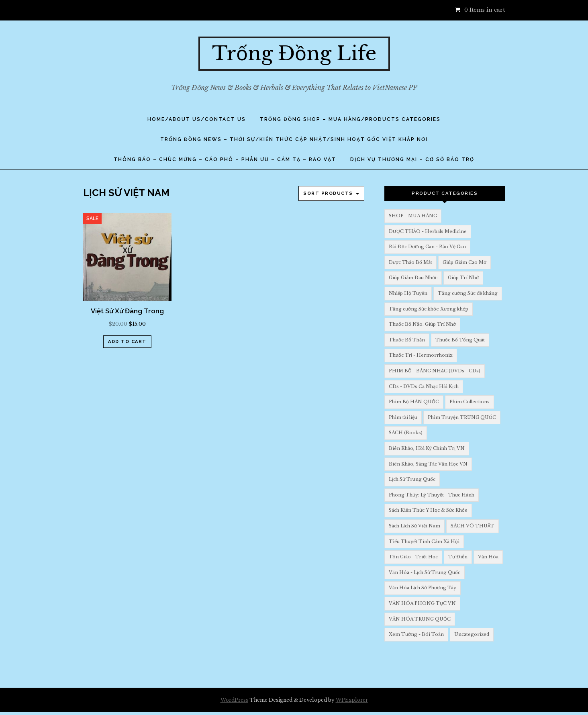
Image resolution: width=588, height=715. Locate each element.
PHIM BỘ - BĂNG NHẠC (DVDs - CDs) (435, 371)
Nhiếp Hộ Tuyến (408, 293)
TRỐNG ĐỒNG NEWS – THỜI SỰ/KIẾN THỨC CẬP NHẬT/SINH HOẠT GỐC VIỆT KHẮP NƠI (294, 139)
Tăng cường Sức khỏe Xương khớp (429, 309)
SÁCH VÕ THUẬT (473, 526)
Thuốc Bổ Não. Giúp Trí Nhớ (422, 324)
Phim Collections (470, 402)
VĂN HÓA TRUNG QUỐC (420, 619)
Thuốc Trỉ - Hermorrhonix (421, 355)
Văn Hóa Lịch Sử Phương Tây (423, 588)
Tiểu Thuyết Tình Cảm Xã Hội (424, 541)
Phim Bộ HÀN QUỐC (414, 402)
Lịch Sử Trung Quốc (412, 479)
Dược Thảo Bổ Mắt (410, 262)
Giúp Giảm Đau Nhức (413, 278)
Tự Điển (458, 557)
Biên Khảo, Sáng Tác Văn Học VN (428, 464)
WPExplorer (352, 700)
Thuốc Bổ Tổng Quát (460, 340)
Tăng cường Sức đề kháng (468, 293)
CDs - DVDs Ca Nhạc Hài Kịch (424, 386)
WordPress (234, 700)
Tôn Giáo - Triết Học (413, 557)
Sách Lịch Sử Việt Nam (414, 526)
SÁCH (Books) (406, 433)
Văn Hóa (488, 557)
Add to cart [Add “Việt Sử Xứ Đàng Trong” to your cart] (127, 342)
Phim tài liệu (403, 417)
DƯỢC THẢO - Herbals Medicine (428, 231)
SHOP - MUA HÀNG (413, 216)
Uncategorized (472, 634)
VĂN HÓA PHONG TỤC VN (422, 603)
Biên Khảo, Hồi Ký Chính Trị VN (427, 448)
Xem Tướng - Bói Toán (416, 634)
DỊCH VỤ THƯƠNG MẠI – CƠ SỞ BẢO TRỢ (412, 159)
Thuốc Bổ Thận (407, 340)
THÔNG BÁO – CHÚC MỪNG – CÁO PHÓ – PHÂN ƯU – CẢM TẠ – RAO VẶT (225, 159)
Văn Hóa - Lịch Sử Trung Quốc (425, 572)
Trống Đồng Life (294, 53)
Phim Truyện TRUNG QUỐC (462, 417)
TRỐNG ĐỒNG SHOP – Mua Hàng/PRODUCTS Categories (350, 119)
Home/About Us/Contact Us (197, 119)
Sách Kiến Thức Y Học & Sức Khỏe (428, 510)
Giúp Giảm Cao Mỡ (464, 262)
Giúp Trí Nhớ (463, 278)
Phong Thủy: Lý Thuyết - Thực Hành (432, 495)
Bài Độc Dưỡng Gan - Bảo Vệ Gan (427, 247)
